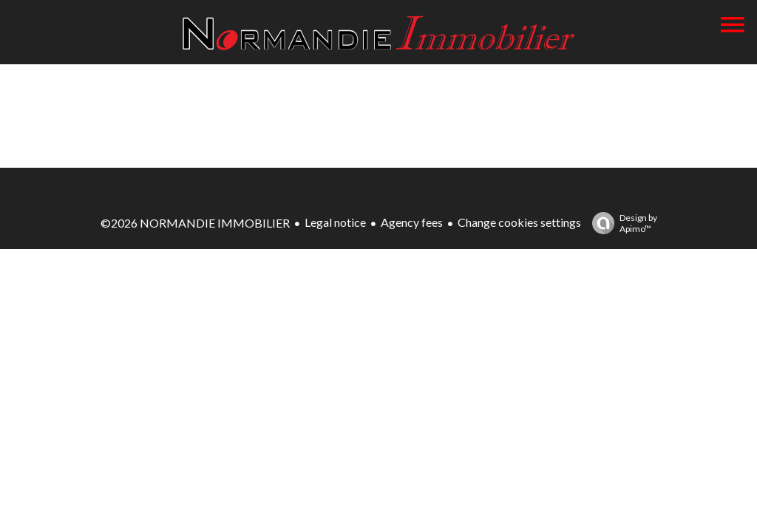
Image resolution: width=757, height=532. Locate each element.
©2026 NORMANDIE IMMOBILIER (195, 223)
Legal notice (335, 222)
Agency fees (412, 222)
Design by (621, 223)
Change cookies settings (519, 222)
